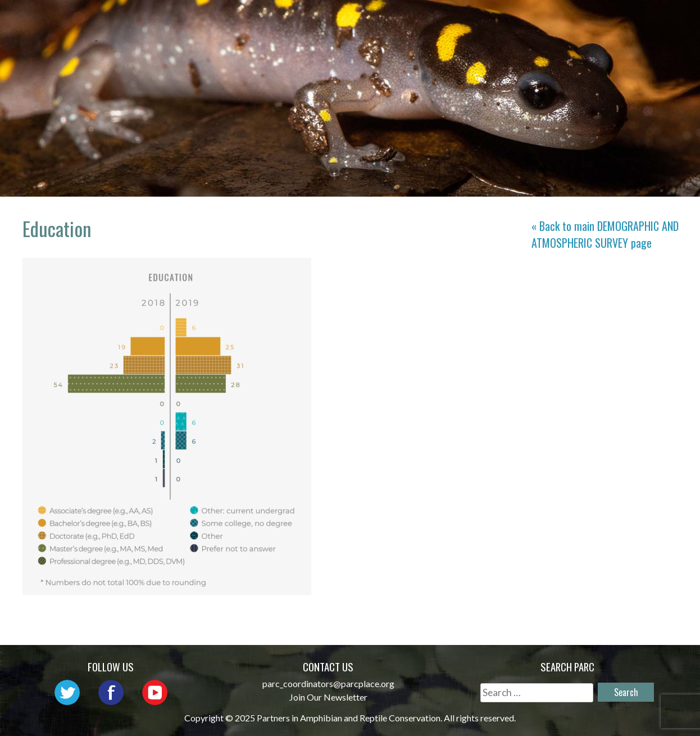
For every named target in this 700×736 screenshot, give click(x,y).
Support (644, 36)
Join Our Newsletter (328, 697)
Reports (644, 20)
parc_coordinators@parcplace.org (328, 683)
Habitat (582, 20)
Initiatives (510, 20)
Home (221, 20)
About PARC (286, 20)
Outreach (433, 20)
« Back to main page (605, 234)
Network (362, 20)
